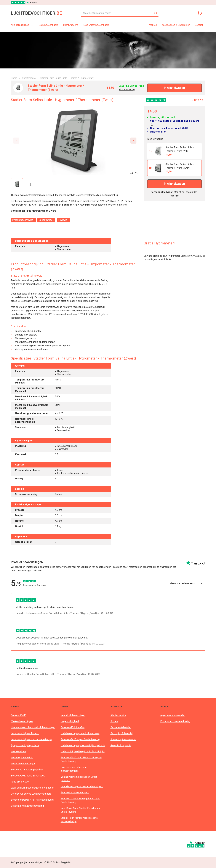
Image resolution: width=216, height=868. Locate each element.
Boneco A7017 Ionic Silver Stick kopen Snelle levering (81, 759)
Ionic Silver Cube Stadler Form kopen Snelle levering (80, 810)
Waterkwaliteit (18, 752)
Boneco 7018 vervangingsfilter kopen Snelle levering (80, 800)
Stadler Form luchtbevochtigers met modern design (80, 820)
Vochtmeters (29, 78)
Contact (199, 25)
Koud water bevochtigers (96, 25)
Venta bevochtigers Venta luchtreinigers (82, 786)
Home (14, 78)
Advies (114, 721)
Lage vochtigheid (70, 721)
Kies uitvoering (127, 89)
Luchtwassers (71, 25)
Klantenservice (118, 715)
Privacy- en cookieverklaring (175, 721)
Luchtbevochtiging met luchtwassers (80, 733)
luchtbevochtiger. (36, 13)
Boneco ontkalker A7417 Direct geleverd (32, 800)
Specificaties (46, 220)
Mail (176, 192)
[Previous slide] (16, 141)
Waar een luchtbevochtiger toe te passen (32, 788)
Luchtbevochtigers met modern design (31, 739)
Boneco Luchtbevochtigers (75, 793)
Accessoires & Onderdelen (176, 25)
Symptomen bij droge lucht (25, 745)
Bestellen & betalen (121, 727)
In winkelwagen (174, 88)
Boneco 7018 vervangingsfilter (27, 770)
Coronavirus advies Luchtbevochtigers (31, 794)
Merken (153, 25)
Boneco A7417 (19, 715)
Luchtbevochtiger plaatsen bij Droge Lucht (83, 745)
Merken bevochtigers (22, 721)
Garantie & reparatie (121, 745)
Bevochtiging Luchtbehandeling (27, 806)
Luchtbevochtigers (48, 25)
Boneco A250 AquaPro (73, 727)
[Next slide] (133, 141)
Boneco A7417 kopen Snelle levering (80, 739)
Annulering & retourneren (123, 739)
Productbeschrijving (23, 220)
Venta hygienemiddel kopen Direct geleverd (79, 779)
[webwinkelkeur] (20, 844)
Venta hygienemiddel (22, 758)
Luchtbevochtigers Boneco (25, 733)
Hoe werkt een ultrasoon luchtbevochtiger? (74, 769)
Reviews (63, 220)
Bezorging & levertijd (122, 733)
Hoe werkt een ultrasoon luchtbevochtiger (33, 727)
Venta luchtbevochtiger (23, 764)
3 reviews (198, 100)
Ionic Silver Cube (20, 782)
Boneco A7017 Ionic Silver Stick (28, 776)
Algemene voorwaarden (173, 715)
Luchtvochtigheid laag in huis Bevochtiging (83, 752)
